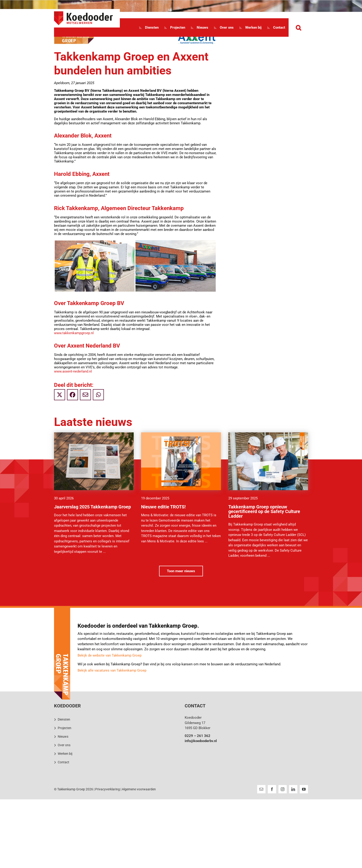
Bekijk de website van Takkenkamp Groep (110, 655)
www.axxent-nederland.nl (73, 371)
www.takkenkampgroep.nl (74, 333)
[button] (298, 28)
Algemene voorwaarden (139, 789)
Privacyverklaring (107, 789)
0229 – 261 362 (198, 736)
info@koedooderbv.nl (201, 741)
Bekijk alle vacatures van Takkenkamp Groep (112, 670)
